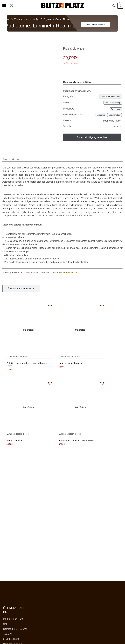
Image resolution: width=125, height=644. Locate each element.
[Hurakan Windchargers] (81, 330)
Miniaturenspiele (23, 19)
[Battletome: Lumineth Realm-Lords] (81, 407)
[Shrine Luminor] (28, 407)
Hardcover (101, 115)
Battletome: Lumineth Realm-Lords (76, 441)
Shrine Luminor (14, 441)
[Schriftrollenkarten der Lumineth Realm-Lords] (28, 330)
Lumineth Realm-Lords (94, 19)
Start (8, 19)
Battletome (116, 109)
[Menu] (7, 6)
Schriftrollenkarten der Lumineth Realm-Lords (27, 365)
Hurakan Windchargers (70, 363)
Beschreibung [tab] (11, 159)
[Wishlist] (93, 25)
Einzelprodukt (115, 115)
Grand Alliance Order (67, 19)
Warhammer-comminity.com (64, 273)
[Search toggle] (114, 6)
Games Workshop (113, 103)
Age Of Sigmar (44, 19)
